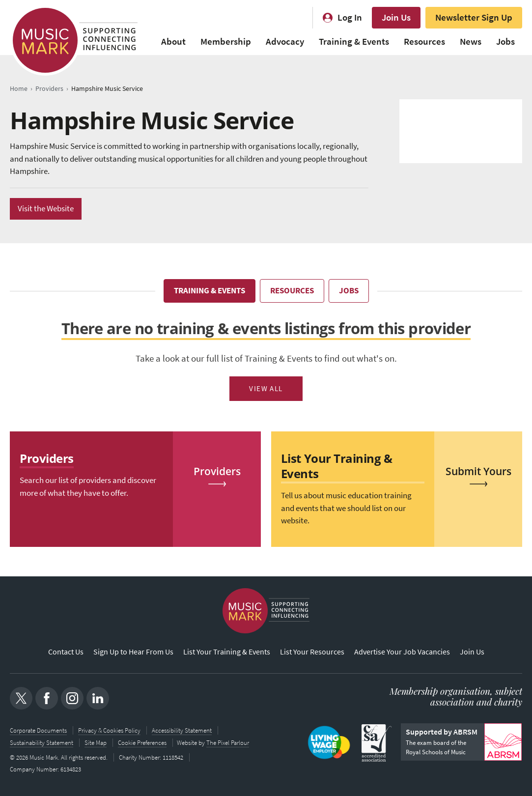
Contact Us (66, 652)
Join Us (396, 17)
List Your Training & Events (227, 652)
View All (266, 389)
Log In (350, 17)
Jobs (505, 42)
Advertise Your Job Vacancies (402, 652)
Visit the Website (46, 209)
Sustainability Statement (42, 742)
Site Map (96, 742)
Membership (226, 42)
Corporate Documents (38, 730)
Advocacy (285, 42)
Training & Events (354, 42)
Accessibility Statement (182, 730)
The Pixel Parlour (229, 742)
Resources (424, 42)
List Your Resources (312, 652)
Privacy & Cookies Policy (109, 730)
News (471, 42)
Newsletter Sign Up (474, 17)
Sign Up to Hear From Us (133, 652)
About (173, 42)
